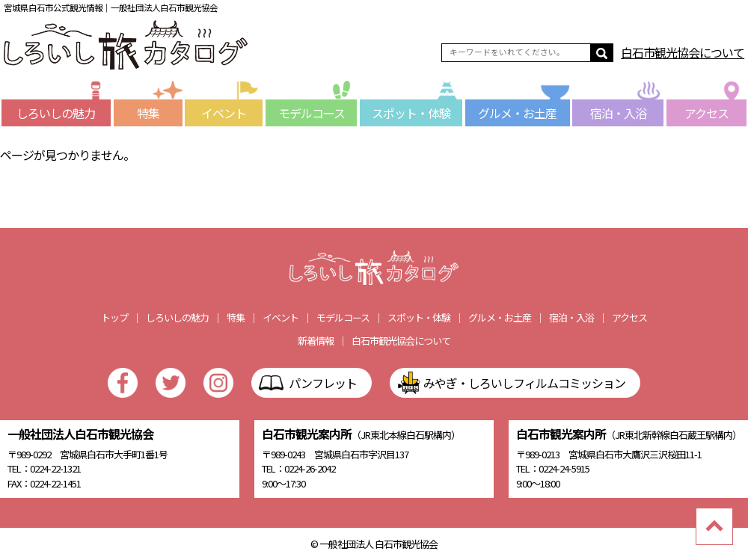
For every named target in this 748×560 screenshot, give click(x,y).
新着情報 (316, 341)
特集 (160, 111)
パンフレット (323, 383)
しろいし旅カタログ (126, 45)
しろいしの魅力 (64, 111)
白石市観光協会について (683, 52)
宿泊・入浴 (627, 111)
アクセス (715, 111)
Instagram (218, 383)
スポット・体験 (417, 111)
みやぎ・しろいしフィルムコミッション (524, 383)
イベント (232, 111)
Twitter (171, 383)
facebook (123, 383)
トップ (114, 317)
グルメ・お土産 (524, 111)
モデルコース (318, 111)
